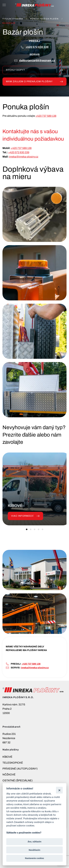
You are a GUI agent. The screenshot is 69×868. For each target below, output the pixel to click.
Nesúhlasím (34, 850)
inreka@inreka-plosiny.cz (24, 157)
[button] (4, 5)
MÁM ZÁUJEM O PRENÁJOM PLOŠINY (34, 82)
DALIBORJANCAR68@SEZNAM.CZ (37, 60)
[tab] (27, 529)
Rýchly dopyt (34, 70)
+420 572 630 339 (37, 47)
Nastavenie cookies (35, 858)
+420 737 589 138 (46, 116)
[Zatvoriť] (59, 790)
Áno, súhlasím (34, 842)
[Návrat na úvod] (34, 5)
